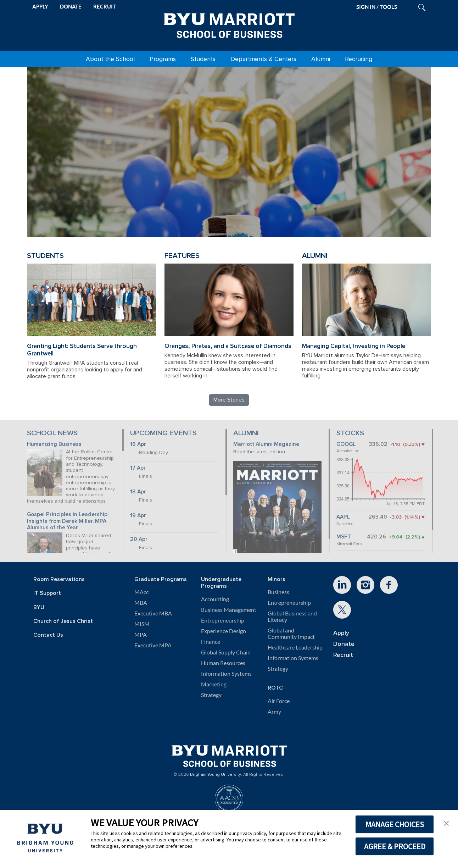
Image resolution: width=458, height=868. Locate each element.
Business (278, 592)
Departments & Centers (263, 59)
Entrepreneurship (223, 620)
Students (203, 59)
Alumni (321, 59)
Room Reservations (59, 579)
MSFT (344, 537)
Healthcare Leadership (295, 647)
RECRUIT (105, 7)
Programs (163, 59)
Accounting (215, 599)
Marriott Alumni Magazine (266, 444)
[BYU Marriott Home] (229, 24)
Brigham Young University (216, 775)
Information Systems (226, 674)
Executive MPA (153, 645)
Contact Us (48, 635)
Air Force (279, 701)
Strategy (211, 695)
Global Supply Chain (226, 652)
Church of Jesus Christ (63, 621)
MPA (141, 635)
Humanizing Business (54, 444)
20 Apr (139, 539)
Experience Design (224, 631)
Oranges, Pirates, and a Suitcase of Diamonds (228, 346)
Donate (344, 644)
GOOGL (346, 444)
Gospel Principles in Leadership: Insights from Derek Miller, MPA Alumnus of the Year (68, 521)
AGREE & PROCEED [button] (395, 846)
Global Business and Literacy (292, 617)
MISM (142, 624)
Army (274, 712)
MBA (141, 603)
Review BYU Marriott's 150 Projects (327, 203)
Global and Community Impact (291, 634)
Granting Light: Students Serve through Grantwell (82, 350)
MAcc (141, 592)
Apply (341, 633)
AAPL (343, 517)
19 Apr (138, 516)
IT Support (47, 593)
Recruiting (359, 59)
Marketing (214, 684)
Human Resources (223, 663)
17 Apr (138, 468)
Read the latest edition (259, 452)
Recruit (343, 655)
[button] (446, 823)
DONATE (71, 7)
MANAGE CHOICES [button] (395, 824)
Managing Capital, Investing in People (354, 346)
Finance (211, 642)
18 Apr (138, 492)
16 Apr (138, 444)
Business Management (229, 610)
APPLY (40, 7)
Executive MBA (153, 613)
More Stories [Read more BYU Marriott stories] (229, 400)
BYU (39, 607)
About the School (110, 59)
